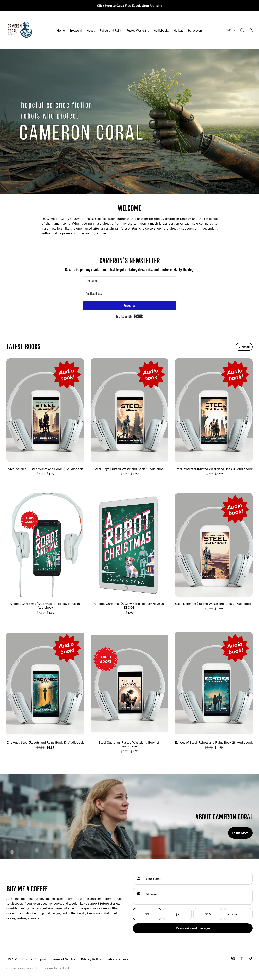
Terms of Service (64, 959)
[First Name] (130, 281)
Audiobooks (161, 30)
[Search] (242, 30)
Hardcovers (195, 30)
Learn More (240, 833)
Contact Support (34, 959)
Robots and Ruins (111, 30)
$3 (147, 914)
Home (61, 30)
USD (231, 30)
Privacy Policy (91, 959)
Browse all (76, 30)
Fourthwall (63, 968)
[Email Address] (130, 294)
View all (244, 347)
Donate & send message (193, 928)
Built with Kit (130, 316)
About (91, 30)
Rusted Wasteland (138, 30)
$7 (177, 914)
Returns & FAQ (117, 959)
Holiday (178, 30)
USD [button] (12, 959)
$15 (208, 914)
